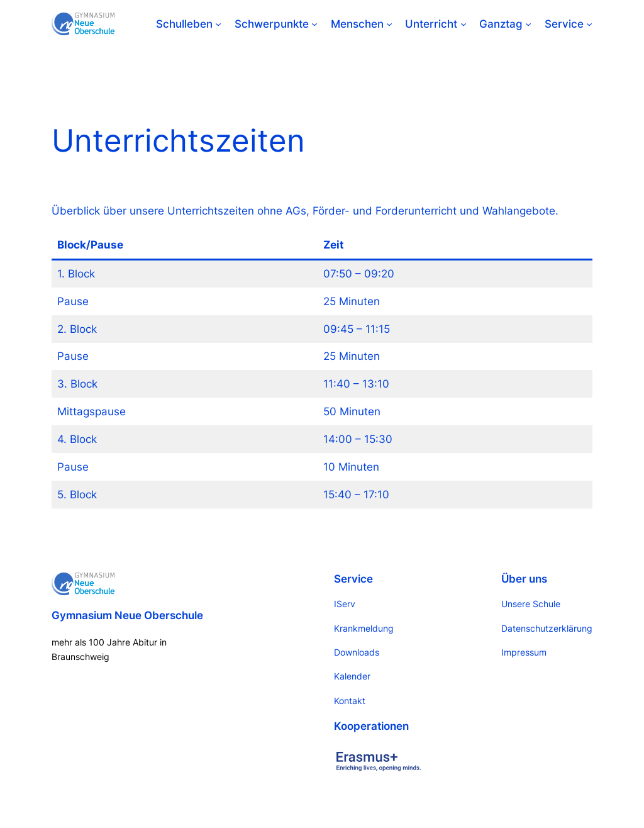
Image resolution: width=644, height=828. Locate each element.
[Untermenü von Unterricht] (464, 24)
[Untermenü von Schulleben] (218, 24)
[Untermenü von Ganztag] (528, 24)
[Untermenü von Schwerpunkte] (314, 24)
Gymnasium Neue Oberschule (127, 615)
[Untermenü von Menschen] (389, 24)
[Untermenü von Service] (589, 24)
